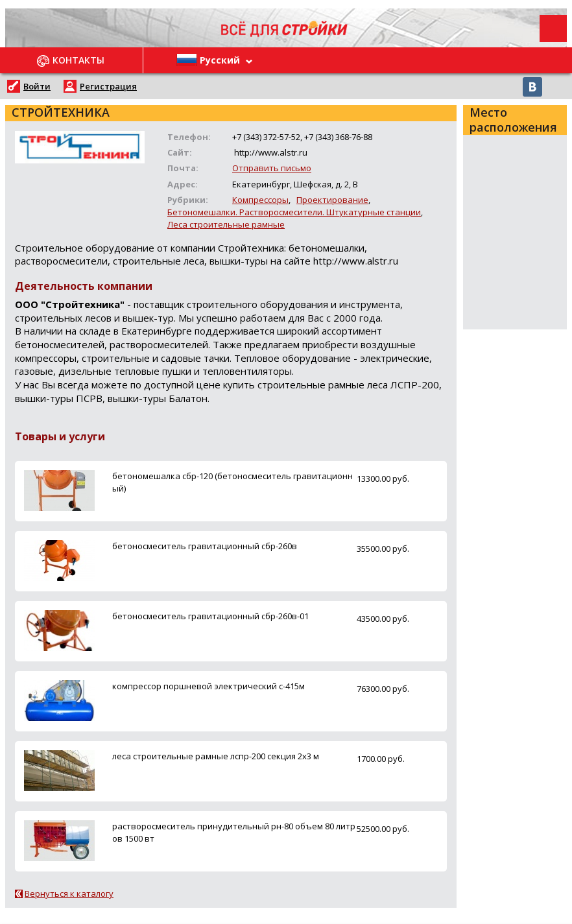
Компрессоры (260, 200)
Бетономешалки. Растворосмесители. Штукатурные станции (294, 212)
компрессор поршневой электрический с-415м (209, 686)
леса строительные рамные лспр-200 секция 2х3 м (216, 756)
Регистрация (108, 86)
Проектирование (332, 200)
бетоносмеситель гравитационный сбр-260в (205, 546)
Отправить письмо (272, 168)
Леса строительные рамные (226, 224)
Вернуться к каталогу (69, 894)
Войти (37, 86)
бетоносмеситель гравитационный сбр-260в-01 (210, 616)
